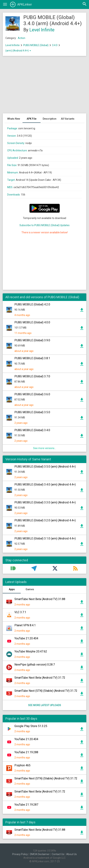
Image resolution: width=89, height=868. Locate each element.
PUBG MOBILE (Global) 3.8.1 (32, 358)
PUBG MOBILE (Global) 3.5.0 (32, 412)
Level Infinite (42, 30)
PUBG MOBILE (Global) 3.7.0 (32, 376)
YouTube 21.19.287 (26, 805)
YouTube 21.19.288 (26, 752)
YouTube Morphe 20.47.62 (31, 651)
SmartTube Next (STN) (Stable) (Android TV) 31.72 (46, 691)
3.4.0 (55, 45)
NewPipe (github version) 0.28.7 (35, 665)
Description (50, 119)
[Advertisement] (44, 86)
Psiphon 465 (22, 765)
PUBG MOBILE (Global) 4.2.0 (32, 304)
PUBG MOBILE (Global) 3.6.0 (32, 394)
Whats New (14, 119)
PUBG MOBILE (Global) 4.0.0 (32, 322)
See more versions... (45, 448)
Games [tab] (30, 589)
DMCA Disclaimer (40, 854)
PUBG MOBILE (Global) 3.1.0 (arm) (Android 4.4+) (45, 538)
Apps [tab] (12, 589)
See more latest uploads (45, 705)
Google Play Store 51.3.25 (31, 726)
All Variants (68, 119)
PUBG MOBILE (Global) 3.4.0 (32, 430)
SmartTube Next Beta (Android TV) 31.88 (40, 599)
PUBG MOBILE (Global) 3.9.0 (32, 340)
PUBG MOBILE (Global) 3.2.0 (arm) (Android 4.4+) (45, 520)
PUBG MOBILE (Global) (36, 45)
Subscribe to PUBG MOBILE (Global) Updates (44, 225)
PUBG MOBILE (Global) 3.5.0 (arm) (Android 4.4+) (45, 467)
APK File (32, 119)
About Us (72, 854)
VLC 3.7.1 (20, 612)
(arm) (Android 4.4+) (18, 51)
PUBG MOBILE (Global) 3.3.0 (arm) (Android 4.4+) (45, 502)
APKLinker (21, 4)
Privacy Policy (20, 854)
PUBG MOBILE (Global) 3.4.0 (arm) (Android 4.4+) (45, 484)
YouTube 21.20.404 (26, 638)
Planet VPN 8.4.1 (25, 625)
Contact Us (58, 854)
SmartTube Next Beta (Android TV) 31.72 (40, 678)
